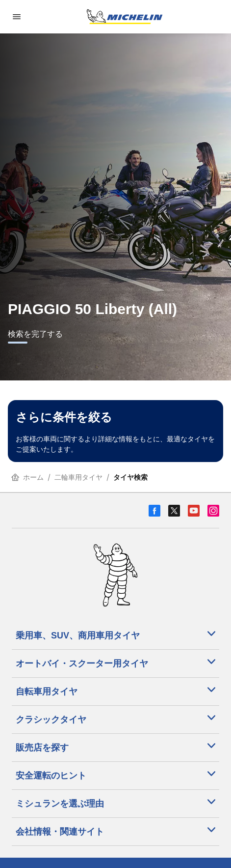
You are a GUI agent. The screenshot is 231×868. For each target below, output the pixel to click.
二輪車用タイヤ (78, 477)
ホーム (27, 477)
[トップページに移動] (125, 17)
